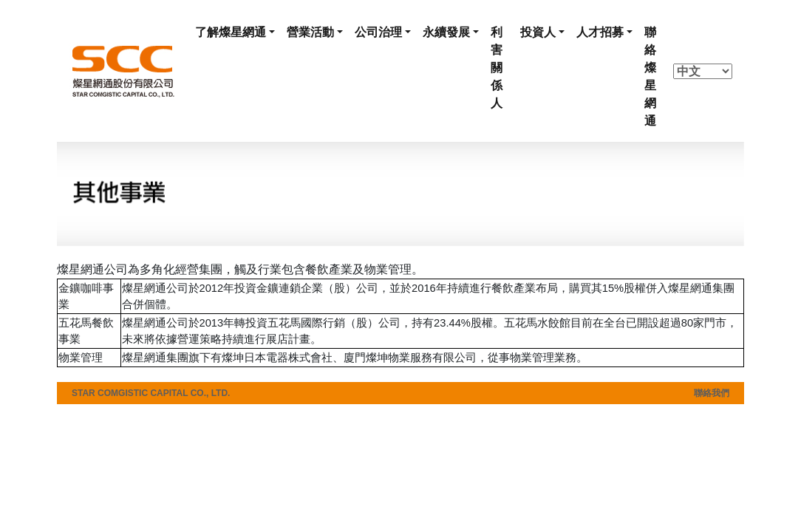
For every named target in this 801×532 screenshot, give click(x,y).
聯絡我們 (712, 393)
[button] (235, 33)
